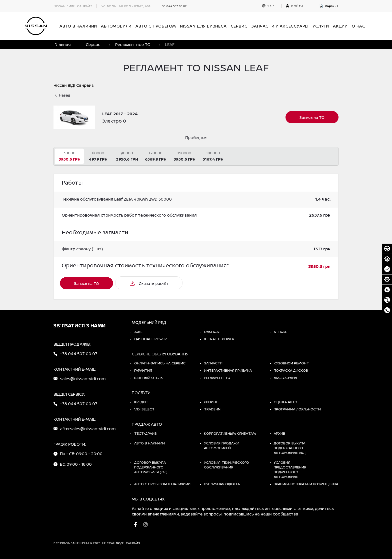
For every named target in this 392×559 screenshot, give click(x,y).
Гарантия (143, 370)
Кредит (141, 402)
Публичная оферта (222, 484)
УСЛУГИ (321, 26)
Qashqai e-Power (150, 339)
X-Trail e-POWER (219, 339)
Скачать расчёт (149, 283)
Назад (63, 95)
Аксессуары (285, 378)
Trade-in (212, 409)
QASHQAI (212, 332)
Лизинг (211, 402)
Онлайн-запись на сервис (160, 363)
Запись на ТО (312, 117)
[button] (328, 6)
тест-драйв (145, 433)
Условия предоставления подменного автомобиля (290, 469)
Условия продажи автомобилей (222, 445)
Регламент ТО (217, 378)
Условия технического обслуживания (226, 465)
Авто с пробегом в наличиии (162, 484)
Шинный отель (148, 378)
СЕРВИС (239, 26)
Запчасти (213, 363)
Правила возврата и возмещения (306, 484)
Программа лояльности (297, 409)
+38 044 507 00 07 (173, 6)
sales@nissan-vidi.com (83, 379)
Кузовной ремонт (291, 363)
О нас (358, 26)
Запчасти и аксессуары (280, 26)
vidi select (144, 409)
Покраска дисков (291, 370)
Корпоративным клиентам (230, 433)
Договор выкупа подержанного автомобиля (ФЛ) (290, 448)
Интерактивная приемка (228, 370)
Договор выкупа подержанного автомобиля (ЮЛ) (151, 467)
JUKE (138, 332)
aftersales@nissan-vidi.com (88, 429)
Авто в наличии (149, 443)
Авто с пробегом (156, 26)
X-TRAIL (280, 332)
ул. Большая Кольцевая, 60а (126, 6)
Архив (279, 433)
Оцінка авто (285, 402)
